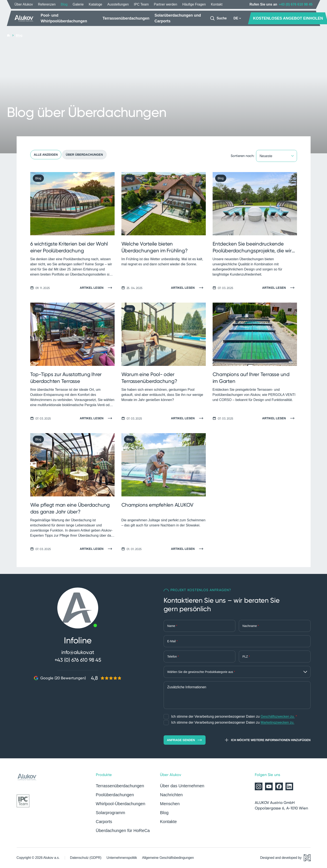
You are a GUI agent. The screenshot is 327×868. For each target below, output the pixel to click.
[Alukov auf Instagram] (259, 786)
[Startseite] (24, 18)
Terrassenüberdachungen (126, 18)
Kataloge (96, 4)
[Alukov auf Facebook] (279, 786)
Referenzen (47, 4)
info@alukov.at (78, 652)
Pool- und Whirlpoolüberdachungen (64, 18)
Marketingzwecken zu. (277, 722)
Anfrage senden (185, 740)
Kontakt (217, 4)
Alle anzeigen (46, 155)
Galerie (78, 4)
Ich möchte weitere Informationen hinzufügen (267, 740)
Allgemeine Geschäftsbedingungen (168, 858)
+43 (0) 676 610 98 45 (296, 4)
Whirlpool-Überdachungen (121, 804)
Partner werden (165, 4)
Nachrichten (171, 795)
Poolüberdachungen (115, 795)
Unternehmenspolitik (122, 858)
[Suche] (218, 18)
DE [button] (237, 18)
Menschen (170, 804)
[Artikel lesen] (97, 288)
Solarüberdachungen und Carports (178, 18)
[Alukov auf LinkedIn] (289, 786)
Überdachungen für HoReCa (123, 831)
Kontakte (168, 822)
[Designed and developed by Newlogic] (285, 858)
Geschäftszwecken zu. (278, 716)
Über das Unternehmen (182, 786)
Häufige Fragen (194, 4)
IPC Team (141, 4)
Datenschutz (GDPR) (86, 858)
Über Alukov (24, 4)
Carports (104, 822)
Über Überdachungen (84, 155)
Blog (64, 4)
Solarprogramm (111, 813)
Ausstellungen (118, 4)
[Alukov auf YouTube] (269, 786)
